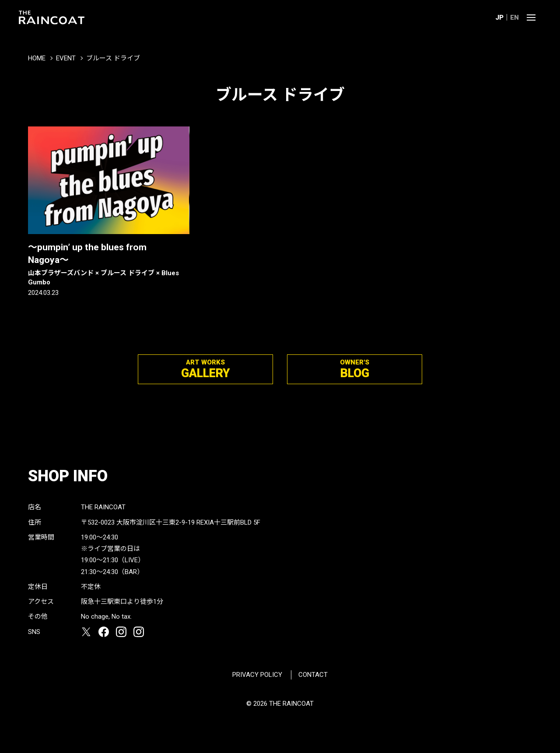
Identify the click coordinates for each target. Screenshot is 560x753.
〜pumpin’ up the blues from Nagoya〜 (109, 264)
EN (514, 18)
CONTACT (313, 675)
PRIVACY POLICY (257, 675)
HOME (37, 58)
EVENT (66, 58)
